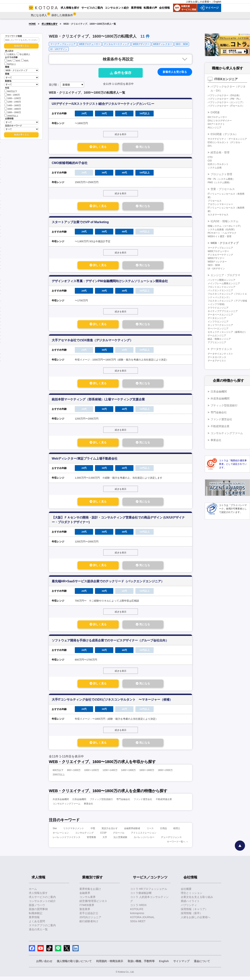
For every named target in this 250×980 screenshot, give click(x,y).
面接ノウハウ (37, 909)
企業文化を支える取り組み (197, 900)
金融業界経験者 (132, 832)
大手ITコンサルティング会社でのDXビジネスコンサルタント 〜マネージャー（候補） (112, 703)
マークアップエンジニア (63, 44)
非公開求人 (23, 54)
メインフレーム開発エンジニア (224, 283)
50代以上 (10, 64)
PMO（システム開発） (220, 182)
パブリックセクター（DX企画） (224, 95)
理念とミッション (192, 896)
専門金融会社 (123, 803)
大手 (105, 841)
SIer (55, 832)
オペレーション (61, 836)
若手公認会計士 (89, 917)
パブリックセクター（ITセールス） (226, 106)
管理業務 (91, 841)
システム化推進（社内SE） (222, 229)
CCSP (103, 836)
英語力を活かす (110, 832)
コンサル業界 (87, 900)
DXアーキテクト (216, 124)
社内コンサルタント (218, 164)
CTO (210, 157)
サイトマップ (181, 965)
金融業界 (85, 896)
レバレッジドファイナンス (67, 841)
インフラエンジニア (218, 322)
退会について (202, 965)
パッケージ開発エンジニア (222, 280)
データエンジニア (217, 318)
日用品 (163, 832)
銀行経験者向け (89, 925)
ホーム (33, 892)
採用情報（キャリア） (194, 913)
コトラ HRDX (138, 909)
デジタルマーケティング (117, 44)
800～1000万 (12, 95)
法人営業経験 (120, 841)
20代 (8, 61)
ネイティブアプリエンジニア (223, 311)
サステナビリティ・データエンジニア (227, 139)
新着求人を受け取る (175, 72)
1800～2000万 (13, 112)
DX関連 (215, 112)
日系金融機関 (79, 803)
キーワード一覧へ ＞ (178, 845)
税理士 (177, 832)
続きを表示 (121, 134)
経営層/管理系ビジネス (93, 904)
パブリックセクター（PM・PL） (225, 99)
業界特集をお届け (90, 892)
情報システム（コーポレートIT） (225, 226)
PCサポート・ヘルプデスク (222, 233)
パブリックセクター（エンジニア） (226, 102)
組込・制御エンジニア (219, 339)
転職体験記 (36, 917)
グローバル (119, 836)
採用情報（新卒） (192, 917)
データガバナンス (217, 357)
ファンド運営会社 (143, 803)
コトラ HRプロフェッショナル (149, 892)
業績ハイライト (190, 904)
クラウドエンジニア (218, 308)
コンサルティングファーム (67, 807)
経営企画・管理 (220, 152)
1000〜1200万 (91, 774)
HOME (32, 24)
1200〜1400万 (110, 774)
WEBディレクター (163, 44)
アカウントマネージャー (220, 204)
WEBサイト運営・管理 (220, 236)
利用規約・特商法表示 (110, 965)
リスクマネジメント (74, 832)
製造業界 (85, 913)
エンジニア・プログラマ (225, 275)
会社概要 (186, 892)
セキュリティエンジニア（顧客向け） (227, 332)
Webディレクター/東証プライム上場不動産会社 (85, 460)
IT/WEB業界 (87, 909)
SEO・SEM (182, 44)
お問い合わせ (44, 965)
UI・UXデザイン (59, 49)
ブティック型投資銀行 (101, 803)
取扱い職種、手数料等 (141, 965)
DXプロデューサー (217, 117)
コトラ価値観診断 (141, 896)
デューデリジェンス (171, 841)
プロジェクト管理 (221, 174)
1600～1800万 (13, 109)
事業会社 (88, 807)
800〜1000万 (74, 774)
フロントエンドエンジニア (222, 287)
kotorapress (137, 917)
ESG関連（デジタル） (224, 134)
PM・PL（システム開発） (221, 179)
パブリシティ (189, 909)
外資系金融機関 (61, 803)
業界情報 (34, 921)
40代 (25, 61)
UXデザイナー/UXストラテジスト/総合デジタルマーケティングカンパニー (103, 104)
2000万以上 (11, 116)
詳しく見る (94, 147)
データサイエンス (221, 349)
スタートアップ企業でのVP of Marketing (80, 223)
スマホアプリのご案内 (42, 929)
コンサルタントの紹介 (42, 904)
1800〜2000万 (165, 774)
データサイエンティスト (220, 354)
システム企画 (215, 168)
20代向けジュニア (90, 921)
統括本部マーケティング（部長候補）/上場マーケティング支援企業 (98, 401)
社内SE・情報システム (225, 221)
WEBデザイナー (141, 44)
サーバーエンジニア (218, 329)
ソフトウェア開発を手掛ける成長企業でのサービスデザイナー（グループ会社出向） (110, 643)
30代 (16, 61)
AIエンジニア (215, 128)
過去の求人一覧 (38, 933)
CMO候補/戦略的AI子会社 (70, 163)
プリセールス (215, 201)
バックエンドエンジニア (220, 290)
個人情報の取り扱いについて (74, 965)
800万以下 (11, 91)
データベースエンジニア (220, 315)
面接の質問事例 (38, 913)
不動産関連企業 (164, 803)
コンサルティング (84, 836)
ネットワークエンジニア (220, 325)
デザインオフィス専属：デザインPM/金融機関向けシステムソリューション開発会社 (110, 282)
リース (150, 832)
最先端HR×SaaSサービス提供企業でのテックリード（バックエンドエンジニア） (108, 584)
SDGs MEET (138, 925)
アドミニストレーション (144, 836)
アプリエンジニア (217, 342)
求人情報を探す (50, 24)
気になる (146, 147)
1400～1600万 (13, 105)
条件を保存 (121, 73)
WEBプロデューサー (90, 44)
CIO (210, 161)
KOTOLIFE (137, 913)
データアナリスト (217, 361)
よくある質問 (37, 925)
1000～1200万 (13, 98)
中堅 (93, 832)
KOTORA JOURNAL (142, 921)
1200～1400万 (13, 101)
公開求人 (10, 54)
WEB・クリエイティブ (225, 243)
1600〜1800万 (147, 774)
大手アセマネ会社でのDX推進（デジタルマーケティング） (92, 342)
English (217, 2)
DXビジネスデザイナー (220, 121)
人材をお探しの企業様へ (199, 2)
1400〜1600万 (128, 774)
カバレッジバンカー (144, 841)
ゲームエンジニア (217, 335)
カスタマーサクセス (218, 215)
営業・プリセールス (223, 189)
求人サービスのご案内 (42, 900)
